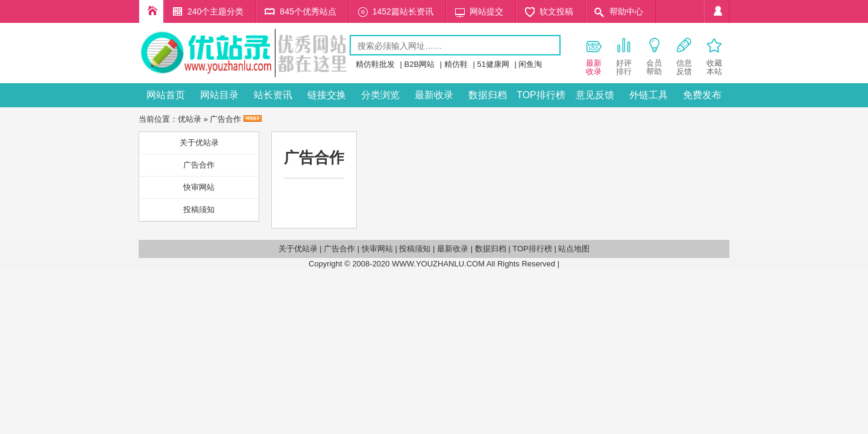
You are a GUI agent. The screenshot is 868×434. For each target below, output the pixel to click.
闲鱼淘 (530, 64)
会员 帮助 (654, 56)
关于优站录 (199, 143)
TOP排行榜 (541, 95)
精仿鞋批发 (375, 64)
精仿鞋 (456, 64)
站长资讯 (273, 95)
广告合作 (199, 165)
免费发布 (702, 95)
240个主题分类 (215, 11)
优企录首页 (151, 11)
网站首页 (166, 95)
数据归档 (488, 95)
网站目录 (219, 95)
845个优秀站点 (308, 11)
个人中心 (717, 11)
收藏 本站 (714, 56)
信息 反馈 (684, 56)
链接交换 (327, 95)
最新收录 (434, 95)
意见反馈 (595, 95)
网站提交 (486, 11)
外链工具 (649, 95)
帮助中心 (626, 11)
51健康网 (493, 64)
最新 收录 (594, 56)
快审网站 (199, 187)
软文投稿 (556, 11)
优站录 (190, 119)
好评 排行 (624, 56)
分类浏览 (380, 95)
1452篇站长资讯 (403, 11)
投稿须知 (199, 209)
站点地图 (574, 249)
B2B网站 (420, 64)
